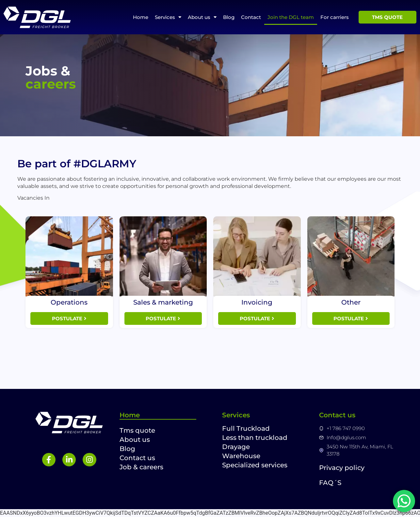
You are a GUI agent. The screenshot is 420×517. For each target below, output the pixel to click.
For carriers (335, 17)
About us (202, 17)
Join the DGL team (291, 17)
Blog (229, 17)
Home (141, 17)
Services (168, 17)
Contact (251, 17)
